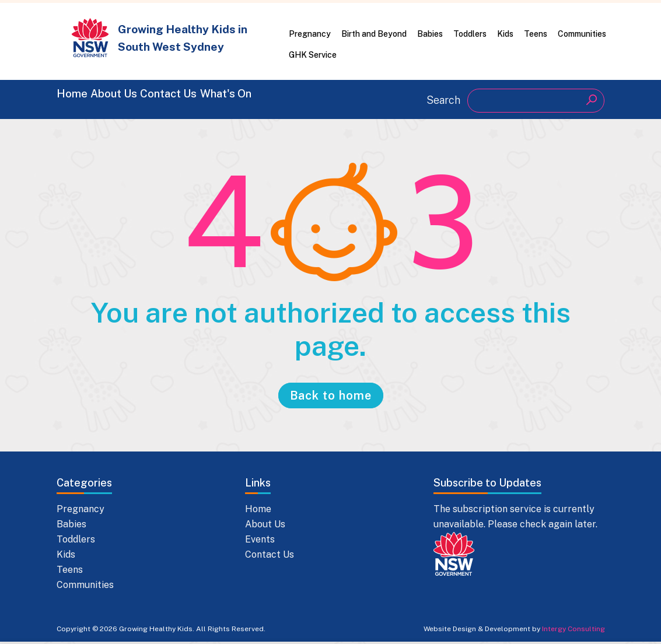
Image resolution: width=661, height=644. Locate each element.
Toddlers (470, 34)
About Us (143, 99)
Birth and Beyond (374, 34)
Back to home (331, 398)
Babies (430, 34)
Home (75, 99)
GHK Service (313, 55)
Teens (536, 34)
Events (260, 542)
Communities (582, 34)
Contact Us (225, 99)
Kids (505, 34)
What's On (311, 99)
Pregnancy (310, 34)
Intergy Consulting (573, 631)
